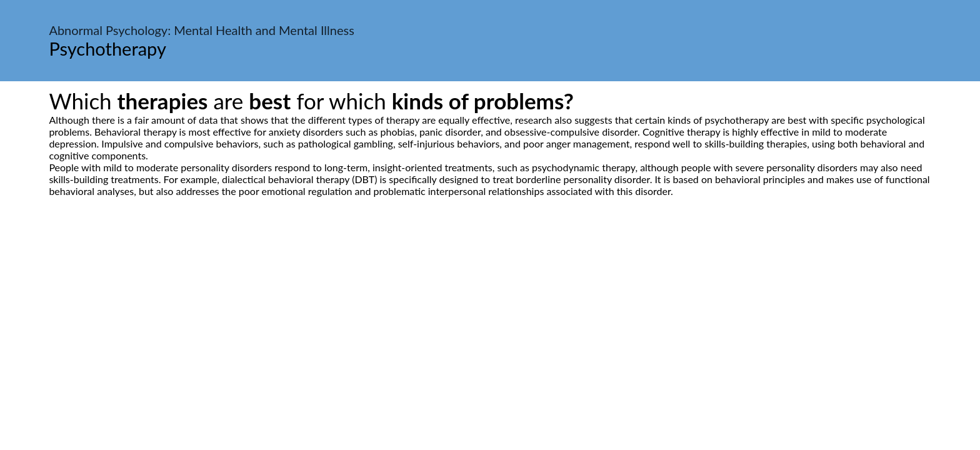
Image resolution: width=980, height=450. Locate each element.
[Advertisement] (490, 314)
